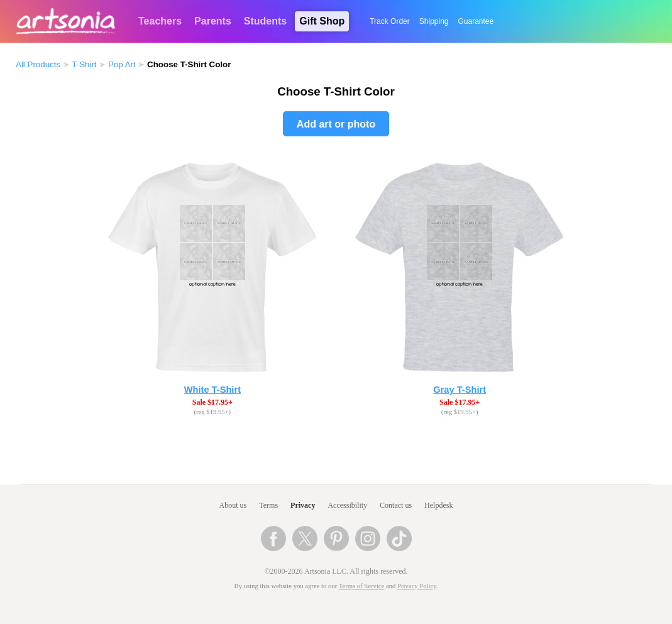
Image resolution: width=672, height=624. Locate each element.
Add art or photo (336, 124)
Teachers (160, 21)
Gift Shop (322, 21)
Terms (268, 505)
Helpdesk (438, 505)
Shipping (434, 21)
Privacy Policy (417, 586)
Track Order (390, 21)
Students (265, 21)
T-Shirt (84, 64)
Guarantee (476, 21)
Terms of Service (362, 586)
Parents (213, 21)
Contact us (396, 505)
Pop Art (122, 64)
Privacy (303, 505)
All (38, 64)
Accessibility (347, 505)
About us (233, 505)
